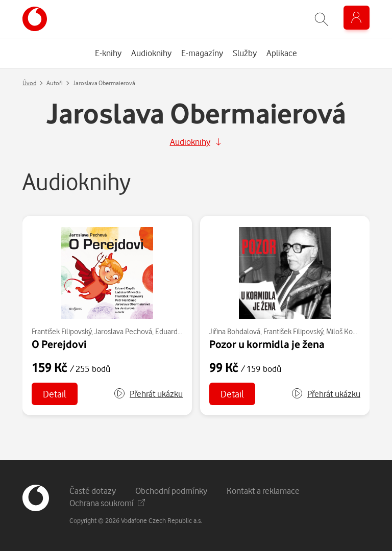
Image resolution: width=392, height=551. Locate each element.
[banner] (35, 19)
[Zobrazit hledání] (322, 19)
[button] (148, 394)
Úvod (29, 83)
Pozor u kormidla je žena (267, 344)
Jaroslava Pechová (123, 331)
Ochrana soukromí (107, 503)
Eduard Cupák (177, 331)
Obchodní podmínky (171, 491)
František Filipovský (62, 331)
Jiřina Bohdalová (235, 331)
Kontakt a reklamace (263, 491)
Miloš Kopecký (349, 331)
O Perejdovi (59, 344)
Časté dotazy (93, 491)
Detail (55, 394)
